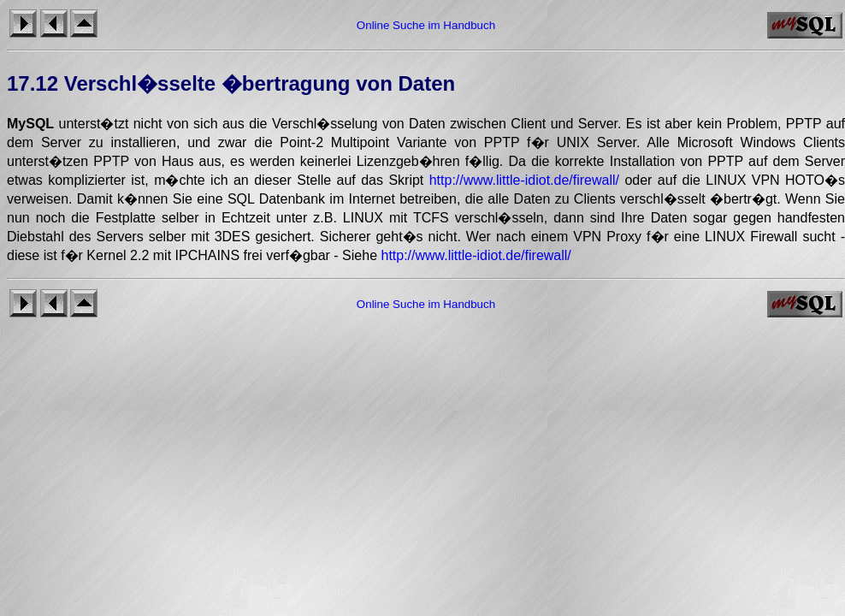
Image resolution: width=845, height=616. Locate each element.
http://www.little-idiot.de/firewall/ (524, 180)
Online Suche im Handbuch (426, 25)
